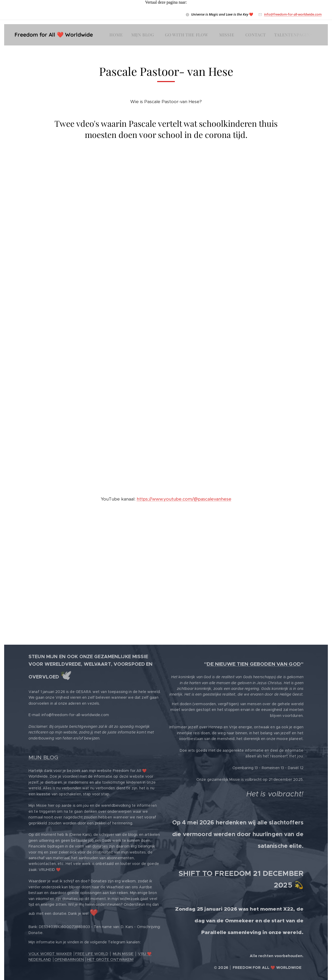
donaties (100, 846)
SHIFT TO (196, 873)
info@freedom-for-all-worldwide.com (293, 14)
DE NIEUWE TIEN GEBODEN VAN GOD (254, 664)
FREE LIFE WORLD (92, 954)
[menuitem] (117, 35)
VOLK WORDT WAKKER (50, 954)
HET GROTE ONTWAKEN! (110, 959)
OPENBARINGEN (69, 959)
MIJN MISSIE (123, 954)
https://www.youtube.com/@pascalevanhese (184, 499)
